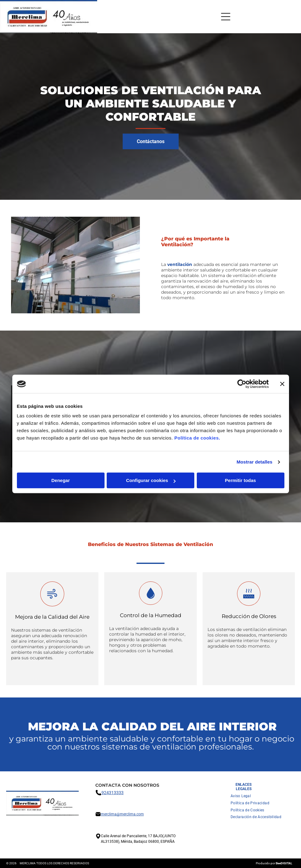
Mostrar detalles (254, 462)
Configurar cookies (151, 481)
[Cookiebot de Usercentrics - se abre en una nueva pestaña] (242, 384)
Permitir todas (241, 481)
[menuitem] (241, 796)
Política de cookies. (197, 438)
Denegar (61, 481)
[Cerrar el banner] (282, 384)
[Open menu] (226, 17)
